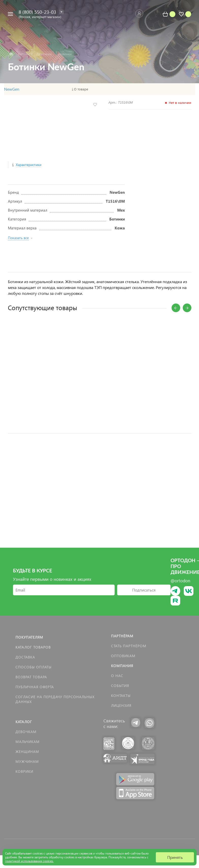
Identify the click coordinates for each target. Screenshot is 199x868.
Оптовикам (123, 656)
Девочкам (26, 732)
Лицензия (121, 705)
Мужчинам (27, 761)
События (120, 686)
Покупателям (29, 637)
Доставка (25, 657)
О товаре (81, 89)
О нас (117, 676)
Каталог (24, 722)
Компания (122, 666)
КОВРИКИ (24, 771)
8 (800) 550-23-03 (37, 12)
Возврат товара (31, 677)
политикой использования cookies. (29, 861)
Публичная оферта (35, 687)
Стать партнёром (129, 646)
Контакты (121, 695)
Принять (175, 857)
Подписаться (144, 590)
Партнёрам (122, 636)
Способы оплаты (34, 667)
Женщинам (27, 752)
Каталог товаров (33, 647)
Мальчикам (28, 742)
